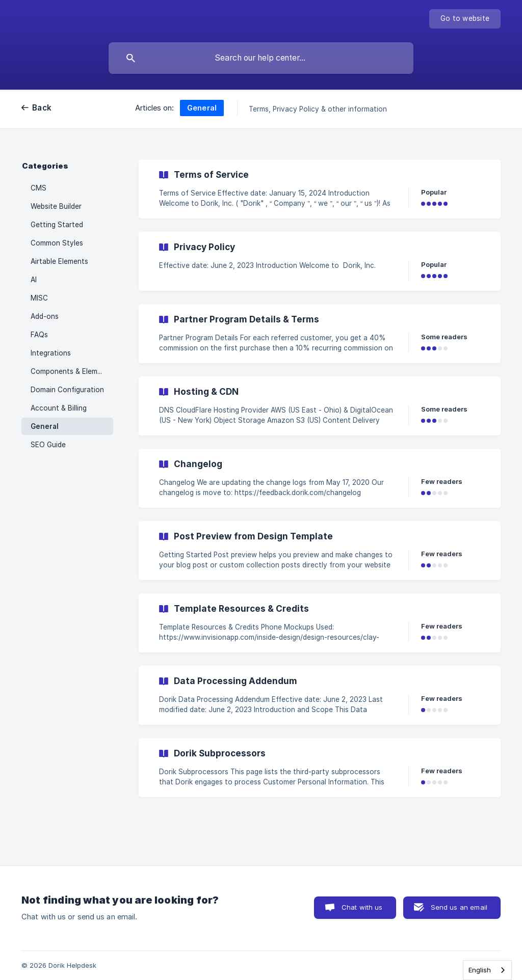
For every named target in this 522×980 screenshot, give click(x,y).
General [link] (45, 426)
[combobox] (487, 970)
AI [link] (34, 280)
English (480, 970)
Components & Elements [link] (71, 371)
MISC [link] (39, 298)
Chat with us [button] (362, 907)
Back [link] (42, 108)
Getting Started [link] (57, 225)
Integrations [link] (51, 353)
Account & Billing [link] (59, 408)
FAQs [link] (39, 335)
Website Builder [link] (56, 206)
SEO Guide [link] (48, 445)
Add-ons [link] (45, 316)
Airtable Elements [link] (59, 261)
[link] (320, 189)
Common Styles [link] (57, 243)
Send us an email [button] (459, 907)
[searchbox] (261, 58)
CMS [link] (38, 188)
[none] (465, 19)
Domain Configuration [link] (67, 390)
